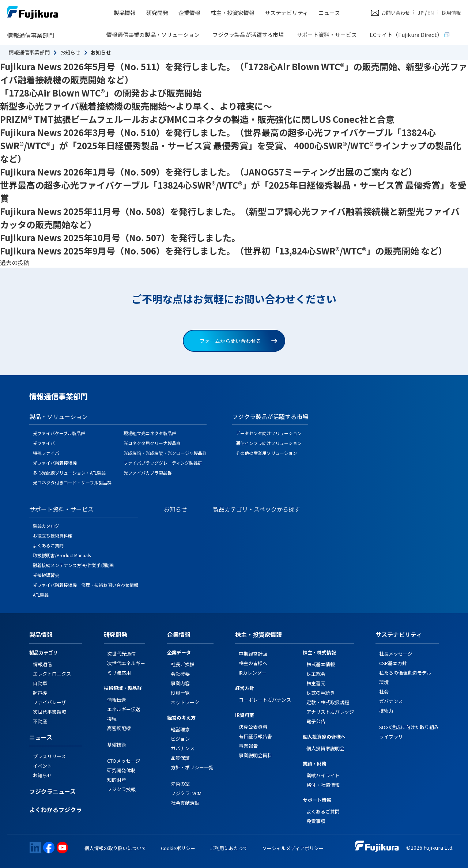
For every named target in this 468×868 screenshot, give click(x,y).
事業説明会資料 (255, 755)
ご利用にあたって (229, 848)
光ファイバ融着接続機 (55, 463)
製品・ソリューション (58, 416)
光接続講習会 (46, 575)
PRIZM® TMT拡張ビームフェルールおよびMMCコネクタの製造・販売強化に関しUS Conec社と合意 (197, 119)
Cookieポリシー (178, 848)
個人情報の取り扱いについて (115, 848)
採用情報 (451, 13)
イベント (42, 766)
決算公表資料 (253, 727)
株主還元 (316, 683)
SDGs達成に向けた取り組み (409, 727)
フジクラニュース (52, 792)
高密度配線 (119, 728)
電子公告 (316, 721)
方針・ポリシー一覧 (192, 767)
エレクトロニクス (52, 674)
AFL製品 (41, 595)
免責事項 (316, 821)
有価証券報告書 (255, 736)
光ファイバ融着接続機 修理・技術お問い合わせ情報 (86, 585)
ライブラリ (391, 737)
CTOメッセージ (124, 761)
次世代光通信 (121, 654)
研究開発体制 (121, 770)
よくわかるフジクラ (56, 810)
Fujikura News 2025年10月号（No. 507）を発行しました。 (120, 237)
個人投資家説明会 (325, 748)
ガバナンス (183, 748)
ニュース (329, 13)
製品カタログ (46, 526)
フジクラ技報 (121, 789)
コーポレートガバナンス (265, 700)
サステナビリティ (286, 13)
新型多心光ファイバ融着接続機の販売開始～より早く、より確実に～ (136, 106)
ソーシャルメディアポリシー (293, 848)
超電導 (40, 693)
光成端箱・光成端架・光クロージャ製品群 (165, 453)
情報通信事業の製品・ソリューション (153, 35)
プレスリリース (49, 756)
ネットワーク (185, 702)
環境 (384, 682)
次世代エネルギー (126, 663)
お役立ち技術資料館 (53, 535)
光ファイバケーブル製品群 (59, 433)
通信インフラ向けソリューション (269, 443)
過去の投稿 (15, 263)
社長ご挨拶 (183, 664)
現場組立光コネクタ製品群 (150, 433)
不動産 (40, 721)
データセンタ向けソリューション (269, 433)
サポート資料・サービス (327, 35)
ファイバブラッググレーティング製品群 (163, 463)
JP (421, 12)
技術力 (386, 711)
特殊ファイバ (46, 453)
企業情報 (189, 13)
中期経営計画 (253, 654)
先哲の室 (180, 784)
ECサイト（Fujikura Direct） (409, 35)
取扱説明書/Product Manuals (62, 555)
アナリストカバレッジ (330, 712)
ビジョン (180, 739)
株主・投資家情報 (233, 13)
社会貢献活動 (185, 803)
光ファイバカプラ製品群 (148, 473)
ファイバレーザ (50, 702)
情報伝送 (117, 700)
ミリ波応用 (119, 673)
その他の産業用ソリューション (267, 453)
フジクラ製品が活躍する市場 (248, 35)
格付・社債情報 (323, 785)
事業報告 (248, 746)
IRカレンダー (253, 673)
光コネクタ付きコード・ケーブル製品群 (72, 482)
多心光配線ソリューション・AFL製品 (69, 473)
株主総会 (316, 674)
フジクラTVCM (186, 793)
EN (431, 12)
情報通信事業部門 (31, 35)
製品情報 (125, 13)
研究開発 (157, 13)
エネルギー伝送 (124, 709)
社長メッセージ (396, 654)
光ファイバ (44, 443)
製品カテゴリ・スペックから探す (256, 509)
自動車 (40, 683)
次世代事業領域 (50, 712)
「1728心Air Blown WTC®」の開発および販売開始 (101, 93)
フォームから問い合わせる (238, 341)
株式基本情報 (321, 664)
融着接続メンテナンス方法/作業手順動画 (73, 565)
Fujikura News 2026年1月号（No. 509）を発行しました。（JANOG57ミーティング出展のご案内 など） (209, 172)
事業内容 (180, 683)
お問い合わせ (396, 13)
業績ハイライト (323, 775)
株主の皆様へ (253, 663)
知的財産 (117, 780)
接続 (112, 719)
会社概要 (180, 674)
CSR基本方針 (393, 663)
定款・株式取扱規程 (328, 702)
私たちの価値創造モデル (405, 673)
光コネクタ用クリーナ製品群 (152, 443)
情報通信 (42, 664)
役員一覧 (180, 693)
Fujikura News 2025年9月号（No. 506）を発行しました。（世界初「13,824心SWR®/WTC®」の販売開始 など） (224, 251)
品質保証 (180, 758)
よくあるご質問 (48, 545)
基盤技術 (117, 745)
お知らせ (70, 52)
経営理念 (180, 729)
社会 (384, 692)
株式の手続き (321, 693)
